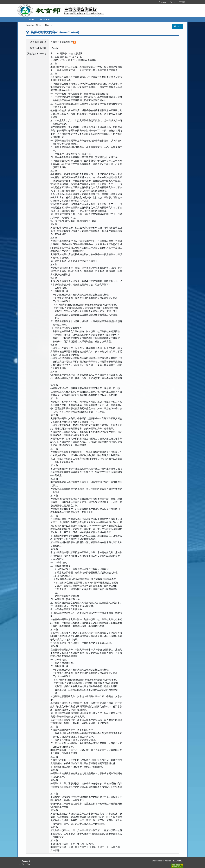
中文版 (182, 2)
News (32, 20)
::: (154, 2)
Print (178, 27)
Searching (45, 20)
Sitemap (162, 2)
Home (173, 2)
